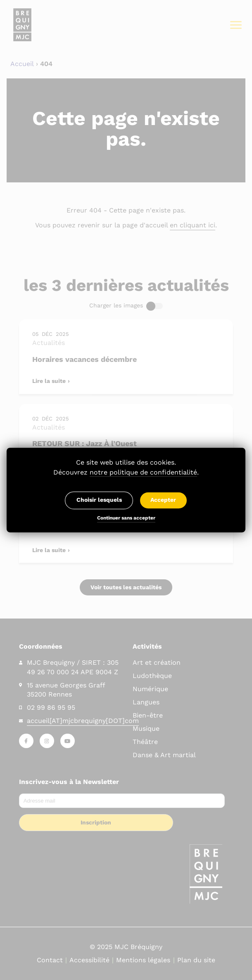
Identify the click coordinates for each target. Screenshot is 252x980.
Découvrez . (126, 472)
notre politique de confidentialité (143, 472)
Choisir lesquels (99, 500)
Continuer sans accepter (126, 519)
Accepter (163, 500)
